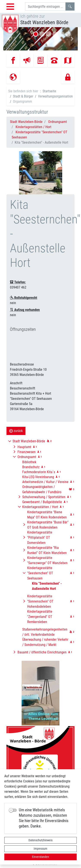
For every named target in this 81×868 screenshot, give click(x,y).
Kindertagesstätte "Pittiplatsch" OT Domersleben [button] (40, 538)
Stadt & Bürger (23, 96)
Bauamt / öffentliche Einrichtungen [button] (42, 652)
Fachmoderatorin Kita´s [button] (39, 472)
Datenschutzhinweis (40, 840)
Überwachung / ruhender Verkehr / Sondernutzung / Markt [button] (45, 642)
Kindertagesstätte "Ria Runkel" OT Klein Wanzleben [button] (47, 550)
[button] (9, 39)
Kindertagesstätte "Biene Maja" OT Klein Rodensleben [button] (47, 515)
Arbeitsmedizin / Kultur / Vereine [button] (45, 482)
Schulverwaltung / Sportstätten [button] (44, 497)
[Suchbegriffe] (45, 6)
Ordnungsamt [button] (27, 457)
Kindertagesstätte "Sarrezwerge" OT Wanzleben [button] (47, 560)
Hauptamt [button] (24, 447)
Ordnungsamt (58, 122)
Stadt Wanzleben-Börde (26, 122)
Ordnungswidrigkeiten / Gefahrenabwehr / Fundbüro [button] (42, 489)
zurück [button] (16, 431)
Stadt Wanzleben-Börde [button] (29, 441)
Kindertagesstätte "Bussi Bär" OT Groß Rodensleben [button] (48, 525)
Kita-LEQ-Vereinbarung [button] (38, 477)
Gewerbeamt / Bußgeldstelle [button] (42, 502)
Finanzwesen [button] (27, 452)
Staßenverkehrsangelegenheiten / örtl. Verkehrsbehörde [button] (45, 632)
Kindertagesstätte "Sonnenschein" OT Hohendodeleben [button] (40, 601)
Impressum (40, 849)
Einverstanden (40, 857)
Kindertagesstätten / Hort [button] (40, 507)
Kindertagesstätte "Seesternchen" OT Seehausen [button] (40, 573)
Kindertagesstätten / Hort (33, 127)
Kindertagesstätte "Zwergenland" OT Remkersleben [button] (40, 617)
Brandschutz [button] (31, 467)
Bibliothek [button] (29, 462)
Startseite (49, 91)
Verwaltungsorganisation (55, 96)
